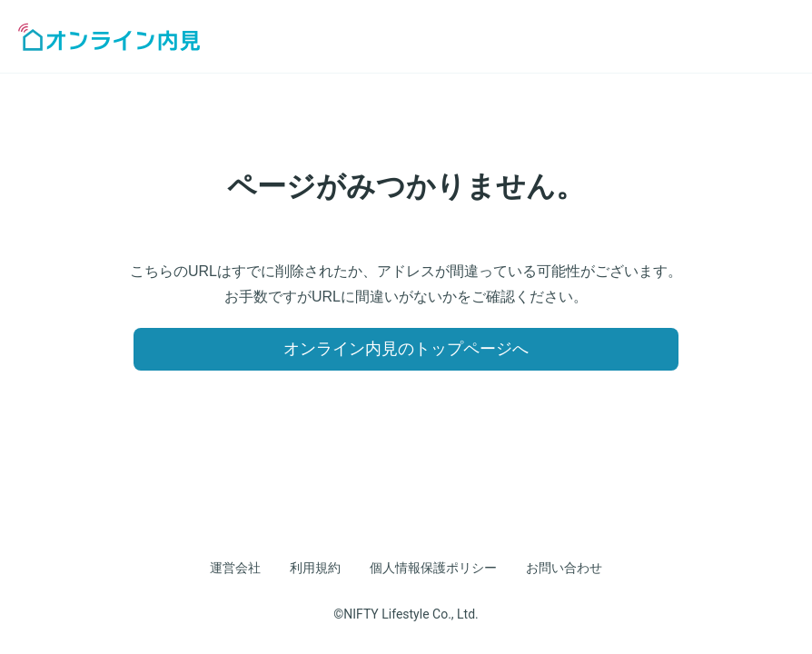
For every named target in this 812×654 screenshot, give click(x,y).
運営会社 (235, 568)
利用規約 (315, 568)
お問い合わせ (564, 568)
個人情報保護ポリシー (433, 568)
